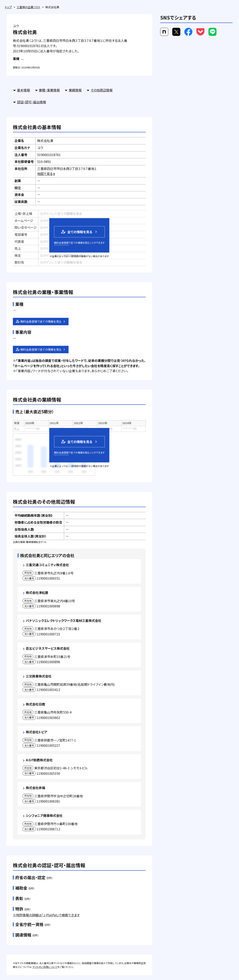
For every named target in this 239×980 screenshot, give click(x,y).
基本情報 (24, 90)
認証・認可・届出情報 (32, 102)
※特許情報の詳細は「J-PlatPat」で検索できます (46, 915)
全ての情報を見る (76, 232)
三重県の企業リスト (29, 7)
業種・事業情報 (49, 90)
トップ (8, 7)
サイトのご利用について (45, 967)
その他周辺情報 (102, 90)
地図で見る (46, 174)
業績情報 (75, 90)
